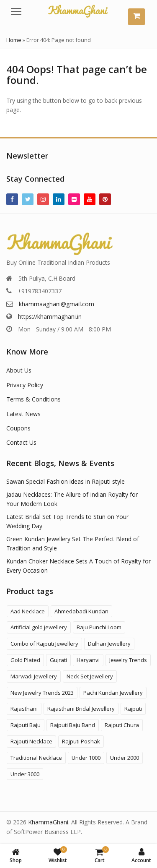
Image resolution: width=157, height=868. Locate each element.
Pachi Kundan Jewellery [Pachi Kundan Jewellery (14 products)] (113, 693)
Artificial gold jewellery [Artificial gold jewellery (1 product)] (39, 627)
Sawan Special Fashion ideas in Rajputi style (66, 481)
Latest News (23, 414)
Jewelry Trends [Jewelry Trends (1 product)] (128, 660)
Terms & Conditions (33, 399)
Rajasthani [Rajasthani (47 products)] (24, 709)
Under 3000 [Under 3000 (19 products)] (25, 774)
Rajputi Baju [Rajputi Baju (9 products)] (26, 725)
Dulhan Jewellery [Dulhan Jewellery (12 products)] (109, 644)
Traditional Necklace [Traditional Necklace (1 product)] (36, 758)
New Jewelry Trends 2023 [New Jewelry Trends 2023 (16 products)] (42, 693)
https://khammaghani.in (50, 317)
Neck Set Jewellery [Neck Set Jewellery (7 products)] (90, 676)
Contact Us (21, 442)
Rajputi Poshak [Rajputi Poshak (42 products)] (81, 741)
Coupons (18, 428)
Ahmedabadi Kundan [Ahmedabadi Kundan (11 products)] (81, 611)
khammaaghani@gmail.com (57, 304)
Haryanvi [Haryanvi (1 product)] (88, 660)
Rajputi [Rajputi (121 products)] (133, 709)
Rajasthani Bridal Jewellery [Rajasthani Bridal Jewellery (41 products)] (81, 709)
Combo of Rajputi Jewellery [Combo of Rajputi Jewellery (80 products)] (44, 644)
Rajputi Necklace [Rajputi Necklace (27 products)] (31, 741)
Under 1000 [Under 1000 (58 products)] (86, 758)
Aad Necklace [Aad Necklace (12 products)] (28, 611)
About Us (19, 370)
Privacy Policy (25, 385)
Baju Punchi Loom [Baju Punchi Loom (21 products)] (99, 627)
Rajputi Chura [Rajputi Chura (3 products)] (122, 725)
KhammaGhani (48, 822)
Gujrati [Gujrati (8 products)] (58, 660)
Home (14, 40)
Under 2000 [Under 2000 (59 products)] (125, 758)
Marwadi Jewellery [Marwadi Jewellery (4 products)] (34, 676)
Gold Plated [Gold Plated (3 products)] (25, 660)
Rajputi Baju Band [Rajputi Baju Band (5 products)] (73, 725)
